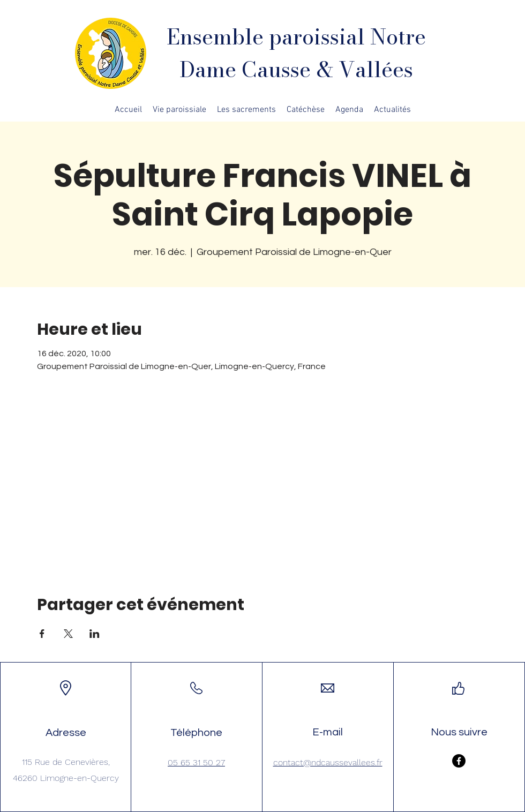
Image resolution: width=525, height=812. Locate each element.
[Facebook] (459, 761)
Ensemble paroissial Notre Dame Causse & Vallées (296, 53)
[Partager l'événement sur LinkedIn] (95, 634)
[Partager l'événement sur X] (68, 634)
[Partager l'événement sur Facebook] (42, 634)
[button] (179, 110)
